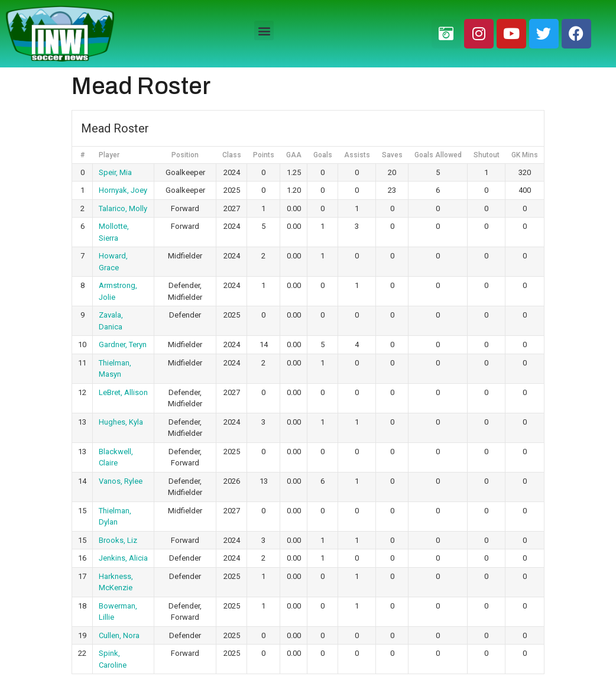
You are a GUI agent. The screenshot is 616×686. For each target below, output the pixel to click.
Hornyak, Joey (123, 190)
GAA (294, 155)
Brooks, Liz (118, 540)
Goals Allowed (438, 155)
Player (109, 155)
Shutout (487, 155)
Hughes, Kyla (121, 422)
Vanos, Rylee (121, 481)
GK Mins (525, 155)
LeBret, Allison (123, 392)
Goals (323, 155)
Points (264, 155)
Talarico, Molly (123, 208)
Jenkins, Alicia (123, 558)
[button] (264, 30)
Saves (392, 155)
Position (185, 155)
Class (232, 155)
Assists (357, 155)
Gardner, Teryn (123, 344)
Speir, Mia (115, 172)
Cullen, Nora (119, 635)
